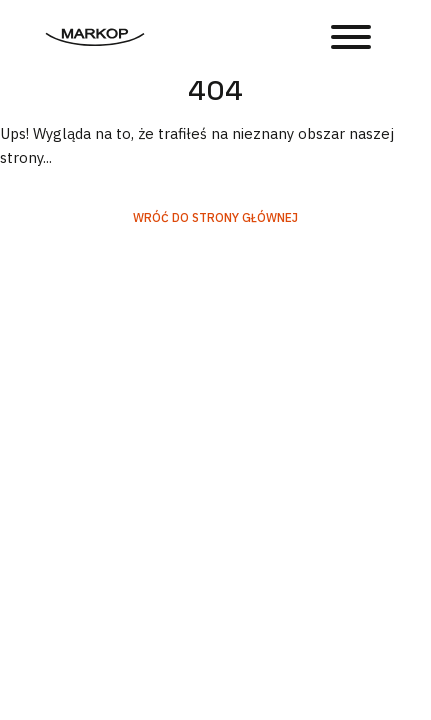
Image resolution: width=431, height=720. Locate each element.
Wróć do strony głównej (215, 217)
